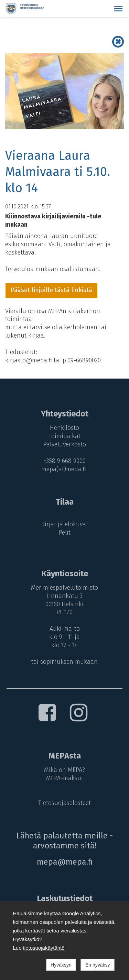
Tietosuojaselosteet (64, 803)
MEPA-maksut (65, 778)
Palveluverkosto (65, 444)
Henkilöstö (64, 428)
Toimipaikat (64, 436)
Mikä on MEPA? (64, 770)
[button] (118, 9)
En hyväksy (98, 965)
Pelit (65, 533)
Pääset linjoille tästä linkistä (51, 290)
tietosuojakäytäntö (44, 948)
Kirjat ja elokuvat (65, 524)
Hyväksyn (61, 965)
